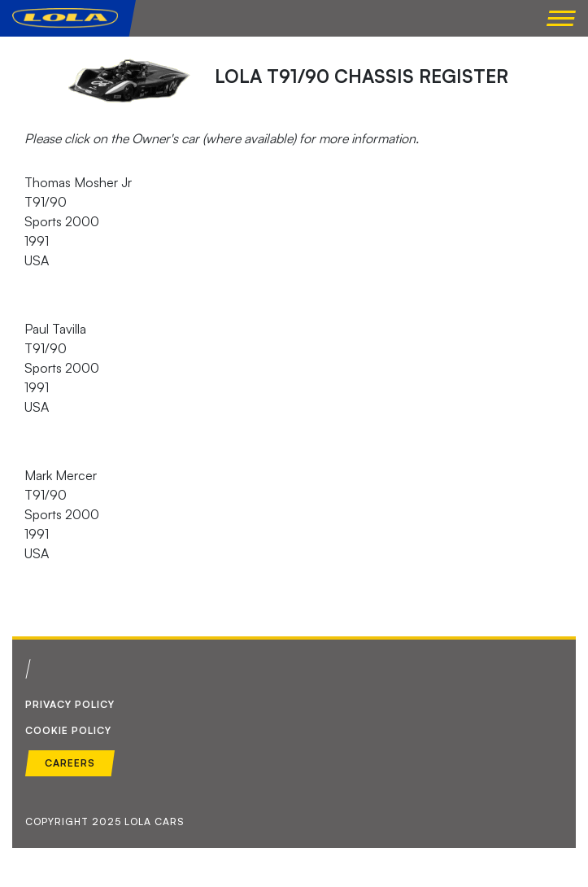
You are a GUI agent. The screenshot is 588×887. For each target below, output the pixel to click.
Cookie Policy (68, 730)
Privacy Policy (70, 704)
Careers (70, 763)
